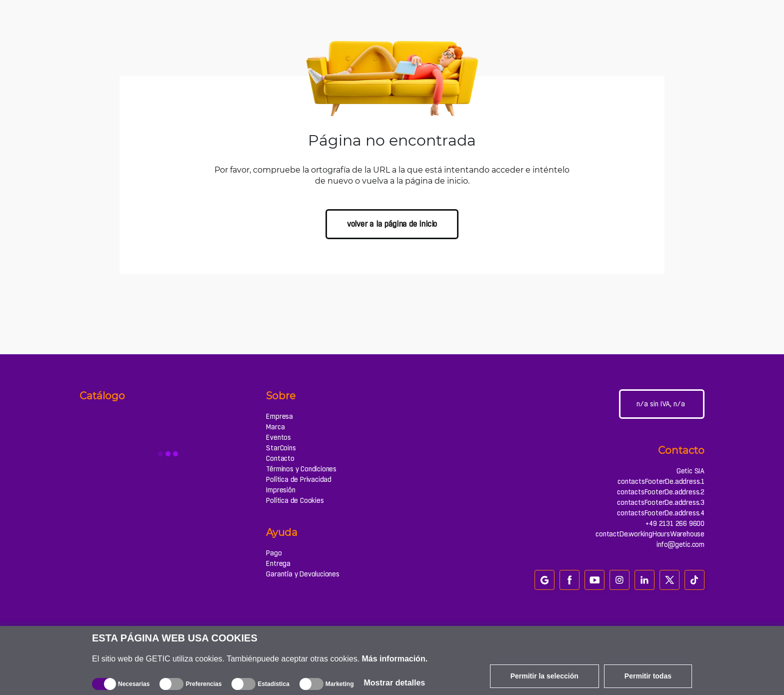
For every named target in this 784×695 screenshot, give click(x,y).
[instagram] (619, 580)
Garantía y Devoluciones (302, 574)
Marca (275, 427)
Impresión (280, 490)
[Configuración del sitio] (662, 404)
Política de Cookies (295, 500)
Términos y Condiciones (301, 469)
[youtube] (594, 580)
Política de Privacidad (299, 479)
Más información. (395, 659)
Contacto (280, 458)
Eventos (278, 437)
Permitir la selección (544, 676)
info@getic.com (680, 544)
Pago (274, 553)
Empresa (279, 416)
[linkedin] (644, 580)
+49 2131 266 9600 (675, 523)
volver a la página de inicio (392, 224)
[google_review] (544, 580)
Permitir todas (648, 676)
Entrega (278, 563)
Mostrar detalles (395, 683)
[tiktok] (694, 580)
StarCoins (281, 448)
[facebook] (569, 580)
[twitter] (669, 580)
